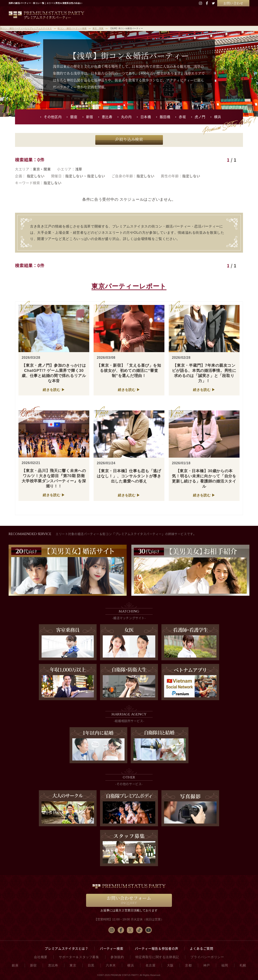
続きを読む (52, 390)
